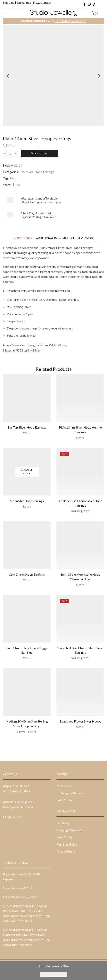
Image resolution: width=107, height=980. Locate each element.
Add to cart (41, 153)
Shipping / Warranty (70, 830)
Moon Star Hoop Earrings (27, 501)
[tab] (23, 238)
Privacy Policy (66, 851)
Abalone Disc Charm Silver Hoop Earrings (80, 503)
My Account (65, 786)
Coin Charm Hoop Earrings (27, 574)
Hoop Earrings (44, 172)
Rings (13, 178)
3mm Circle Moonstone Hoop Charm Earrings (80, 577)
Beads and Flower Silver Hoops (80, 721)
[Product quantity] (10, 154)
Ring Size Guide (67, 844)
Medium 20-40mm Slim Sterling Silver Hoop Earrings (27, 724)
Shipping (9, 2)
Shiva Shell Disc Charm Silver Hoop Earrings (80, 650)
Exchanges (24, 2)
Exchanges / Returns (70, 793)
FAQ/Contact (42, 2)
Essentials (26, 172)
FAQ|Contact (12, 817)
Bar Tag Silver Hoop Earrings (27, 427)
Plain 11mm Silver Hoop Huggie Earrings (27, 650)
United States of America (70, 21)
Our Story (63, 823)
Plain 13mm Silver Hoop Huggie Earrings (80, 430)
